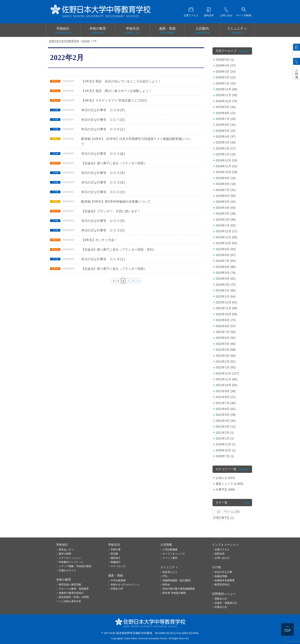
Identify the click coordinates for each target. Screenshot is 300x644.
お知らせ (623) (225, 478)
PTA (165, 576)
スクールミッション (70, 558)
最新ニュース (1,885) (229, 484)
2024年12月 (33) (226, 160)
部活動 (114, 554)
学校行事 (116, 550)
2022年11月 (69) (226, 308)
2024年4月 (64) (226, 208)
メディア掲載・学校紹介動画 (75, 566)
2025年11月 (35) (226, 95)
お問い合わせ (222, 558)
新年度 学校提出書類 (174, 593)
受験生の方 (221, 599)
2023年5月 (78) (226, 273)
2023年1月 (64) (226, 296)
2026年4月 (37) (226, 65)
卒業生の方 (221, 607)
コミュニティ (237, 31)
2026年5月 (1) (225, 60)
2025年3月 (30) (226, 142)
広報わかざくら (67, 570)
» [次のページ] (138, 281)
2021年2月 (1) (225, 433)
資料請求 (220, 554)
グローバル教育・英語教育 (74, 589)
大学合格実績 (118, 580)
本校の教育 (98, 31)
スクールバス (118, 566)
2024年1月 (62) (226, 225)
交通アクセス (222, 550)
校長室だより (170, 572)
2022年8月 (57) (226, 326)
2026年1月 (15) (226, 83)
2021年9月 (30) (226, 391)
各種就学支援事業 (225, 580)
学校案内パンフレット (71, 562)
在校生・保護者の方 (226, 603)
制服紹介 (116, 562)
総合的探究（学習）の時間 (74, 597)
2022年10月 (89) (226, 314)
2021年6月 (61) (226, 409)
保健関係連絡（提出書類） (177, 580)
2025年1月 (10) (226, 154)
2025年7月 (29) (226, 119)
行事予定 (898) (225, 490)
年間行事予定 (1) (223, 518)
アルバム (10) (231, 512)
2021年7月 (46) (226, 403)
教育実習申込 (222, 585)
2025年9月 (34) (226, 107)
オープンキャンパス (174, 554)
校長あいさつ (66, 550)
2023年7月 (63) (226, 261)
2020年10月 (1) (226, 450)
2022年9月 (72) (226, 320)
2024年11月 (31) (226, 166)
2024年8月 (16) (226, 184)
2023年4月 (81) (226, 279)
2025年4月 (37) (226, 137)
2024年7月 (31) (226, 190)
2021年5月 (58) (226, 415)
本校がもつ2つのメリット (125, 585)
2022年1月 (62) (226, 367)
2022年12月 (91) (226, 302)
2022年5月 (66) (226, 344)
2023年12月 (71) (226, 231)
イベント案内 (170, 558)
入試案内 (202, 31)
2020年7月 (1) (225, 456)
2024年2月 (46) (226, 220)
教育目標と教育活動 (70, 585)
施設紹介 (116, 558)
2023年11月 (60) (226, 237)
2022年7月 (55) (226, 332)
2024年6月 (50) (226, 196)
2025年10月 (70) (226, 101)
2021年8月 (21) (226, 397)
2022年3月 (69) (226, 356)
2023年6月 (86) (226, 267)
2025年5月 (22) (226, 131)
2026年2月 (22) (226, 77)
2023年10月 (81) (226, 243)
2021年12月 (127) (227, 373)
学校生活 (132, 31)
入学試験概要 (170, 550)
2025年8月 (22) (226, 113)
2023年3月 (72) (226, 285)
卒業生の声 (117, 589)
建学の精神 (65, 554)
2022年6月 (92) (226, 338)
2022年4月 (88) (226, 350)
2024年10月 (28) (226, 172)
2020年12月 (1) (226, 444)
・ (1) (217, 512)
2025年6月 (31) (226, 125)
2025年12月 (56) (226, 89)
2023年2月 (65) (226, 290)
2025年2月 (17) (226, 148)
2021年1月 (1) (225, 438)
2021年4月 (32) (226, 421)
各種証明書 (221, 576)
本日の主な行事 (223, 572)
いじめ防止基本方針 (70, 601)
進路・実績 (167, 31)
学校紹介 (63, 31)
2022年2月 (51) (226, 362)
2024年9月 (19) (226, 178)
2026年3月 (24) (226, 72)
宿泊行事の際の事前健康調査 (179, 589)
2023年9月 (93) (226, 249)
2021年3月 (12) (226, 427)
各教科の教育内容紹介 (71, 593)
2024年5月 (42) (226, 202)
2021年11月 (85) (226, 379)
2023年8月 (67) (226, 255)
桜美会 (166, 585)
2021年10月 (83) (226, 385)
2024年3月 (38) (226, 213)
